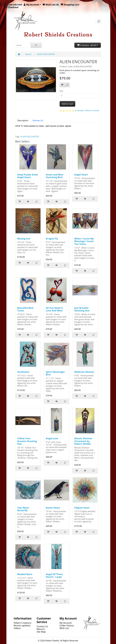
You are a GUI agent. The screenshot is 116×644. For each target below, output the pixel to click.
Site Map (41, 632)
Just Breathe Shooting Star (82, 309)
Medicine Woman (84, 372)
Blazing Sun (24, 239)
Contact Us (42, 626)
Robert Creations (23, 623)
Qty (61, 91)
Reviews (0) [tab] (38, 120)
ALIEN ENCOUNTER (46, 54)
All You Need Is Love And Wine (54, 309)
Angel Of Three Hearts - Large (54, 576)
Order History (67, 625)
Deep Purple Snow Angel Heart (28, 176)
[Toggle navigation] (99, 21)
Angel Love (52, 438)
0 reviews (79, 110)
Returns (41, 629)
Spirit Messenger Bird (55, 373)
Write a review (92, 110)
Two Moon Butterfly (23, 509)
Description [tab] (23, 120)
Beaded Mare (25, 574)
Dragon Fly (52, 239)
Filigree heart (82, 508)
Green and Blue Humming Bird (55, 176)
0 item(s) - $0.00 (87, 45)
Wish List (64, 628)
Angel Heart (81, 175)
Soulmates (23, 372)
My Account (66, 623)
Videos (17, 628)
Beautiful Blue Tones (25, 309)
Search (28, 54)
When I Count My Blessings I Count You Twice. (84, 241)
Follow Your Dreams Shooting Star (27, 441)
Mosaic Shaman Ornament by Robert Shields (83, 441)
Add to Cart (67, 104)
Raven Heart (53, 508)
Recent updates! (22, 625)
